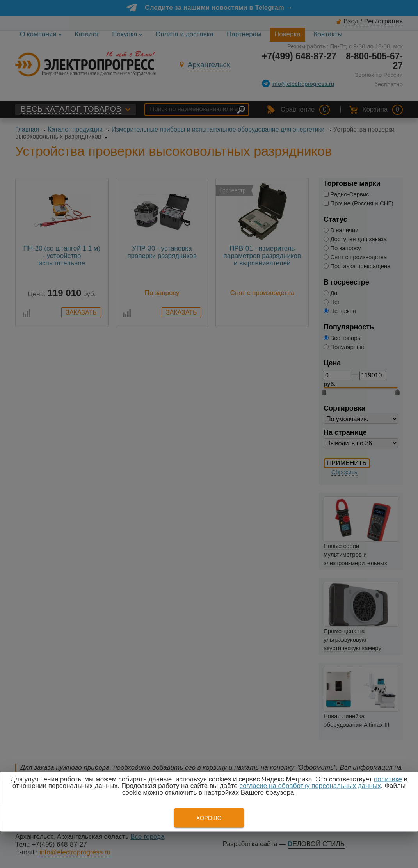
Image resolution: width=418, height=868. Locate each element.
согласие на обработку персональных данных (310, 786)
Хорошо (209, 818)
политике (388, 779)
